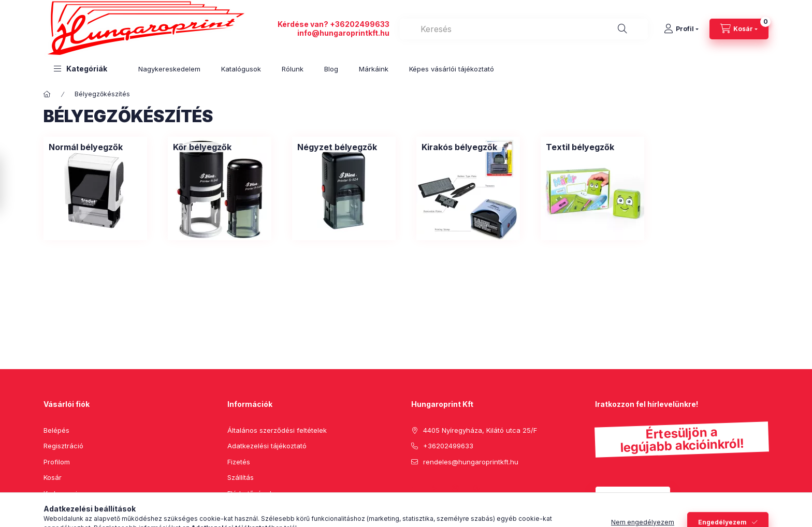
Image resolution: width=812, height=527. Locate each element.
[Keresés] (622, 29)
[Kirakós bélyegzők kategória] (459, 147)
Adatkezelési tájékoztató (267, 446)
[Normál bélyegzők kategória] (86, 147)
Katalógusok (241, 69)
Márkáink (374, 69)
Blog (331, 69)
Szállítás (241, 477)
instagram (456, 488)
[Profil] (681, 29)
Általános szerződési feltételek (277, 430)
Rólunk (293, 69)
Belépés (56, 430)
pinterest (435, 488)
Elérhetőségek (250, 493)
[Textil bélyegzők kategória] (580, 147)
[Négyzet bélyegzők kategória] (337, 147)
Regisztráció (63, 446)
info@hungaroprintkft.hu (343, 33)
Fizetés (239, 462)
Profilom (57, 462)
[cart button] (739, 29)
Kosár (53, 477)
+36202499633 (360, 24)
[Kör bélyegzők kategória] (202, 147)
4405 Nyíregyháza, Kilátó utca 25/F (480, 430)
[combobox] (524, 29)
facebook (414, 488)
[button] (81, 69)
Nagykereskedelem (169, 69)
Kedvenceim (63, 493)
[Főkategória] (47, 94)
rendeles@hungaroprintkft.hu (471, 462)
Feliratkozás (627, 496)
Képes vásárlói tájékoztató (452, 69)
